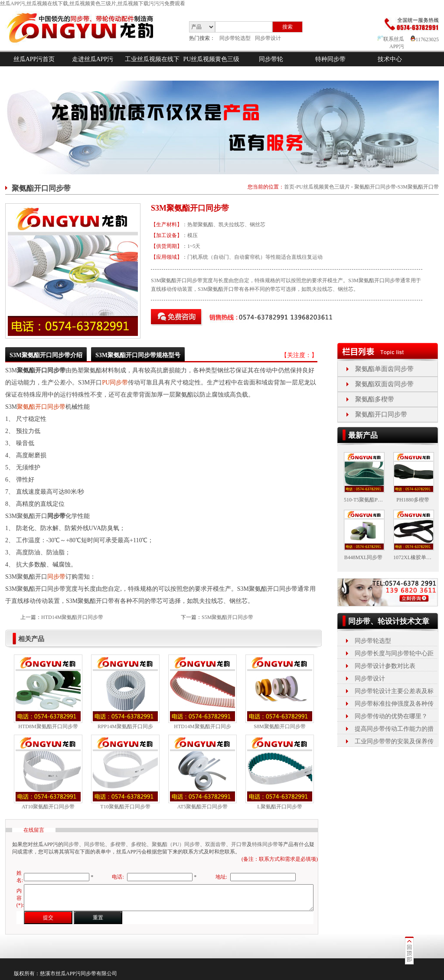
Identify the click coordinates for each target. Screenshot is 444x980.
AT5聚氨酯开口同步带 (203, 807)
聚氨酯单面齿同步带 (384, 369)
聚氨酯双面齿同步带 (384, 384)
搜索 (287, 27)
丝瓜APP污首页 (34, 59)
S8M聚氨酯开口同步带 (279, 726)
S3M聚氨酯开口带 (418, 187)
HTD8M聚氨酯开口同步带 (48, 726)
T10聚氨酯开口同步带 (125, 807)
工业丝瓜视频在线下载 (152, 66)
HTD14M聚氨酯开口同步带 (72, 617)
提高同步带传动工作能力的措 (394, 729)
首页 (289, 187)
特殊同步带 (265, 844)
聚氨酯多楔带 (375, 399)
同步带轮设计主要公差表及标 (394, 691)
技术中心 (390, 59)
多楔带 (118, 844)
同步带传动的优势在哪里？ (391, 716)
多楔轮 (139, 844)
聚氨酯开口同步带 (375, 187)
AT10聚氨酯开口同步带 (48, 807)
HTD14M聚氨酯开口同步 (202, 726)
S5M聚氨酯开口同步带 (227, 617)
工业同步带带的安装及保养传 (394, 741)
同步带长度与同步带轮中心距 (394, 653)
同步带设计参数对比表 (385, 666)
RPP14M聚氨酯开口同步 (125, 726)
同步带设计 (268, 38)
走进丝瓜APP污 (93, 59)
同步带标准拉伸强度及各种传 (394, 704)
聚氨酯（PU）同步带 (176, 844)
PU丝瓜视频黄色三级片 (212, 66)
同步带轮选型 (235, 38)
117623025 (425, 39)
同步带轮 (271, 59)
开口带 (239, 844)
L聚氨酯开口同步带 (279, 807)
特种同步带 (330, 59)
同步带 (56, 577)
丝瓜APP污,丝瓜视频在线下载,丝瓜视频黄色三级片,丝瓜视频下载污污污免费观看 (93, 3)
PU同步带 (115, 383)
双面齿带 (215, 844)
